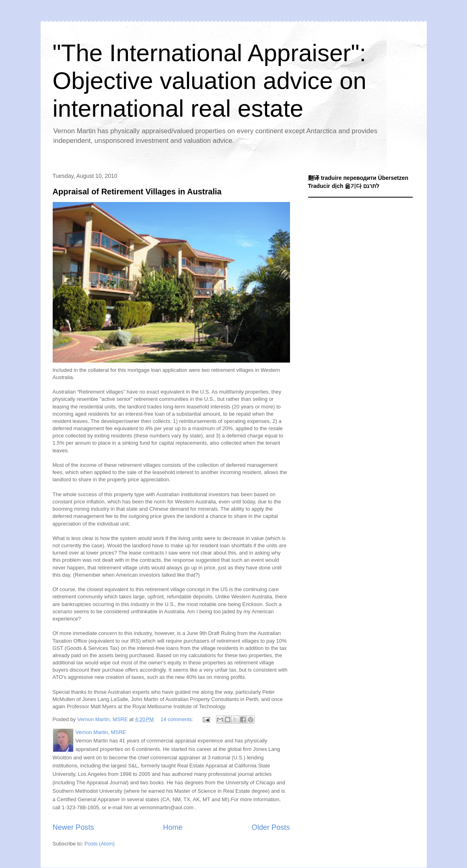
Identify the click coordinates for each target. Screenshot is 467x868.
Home (173, 827)
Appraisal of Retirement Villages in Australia (137, 192)
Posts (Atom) (100, 844)
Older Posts (271, 827)
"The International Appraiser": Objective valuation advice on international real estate (210, 81)
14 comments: (178, 719)
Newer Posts (73, 827)
